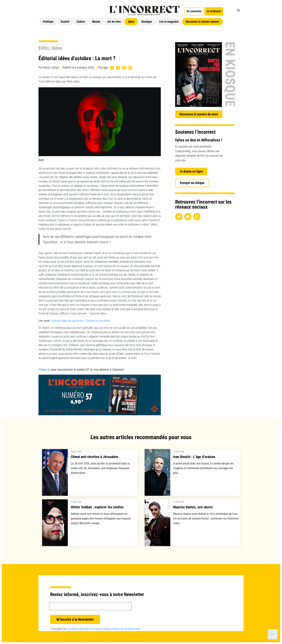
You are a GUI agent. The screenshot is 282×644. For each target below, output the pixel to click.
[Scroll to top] (273, 634)
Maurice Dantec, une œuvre (193, 507)
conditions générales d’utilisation (85, 629)
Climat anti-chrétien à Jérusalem (94, 457)
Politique (48, 22)
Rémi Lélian (51, 67)
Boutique (147, 22)
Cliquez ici (45, 370)
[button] (238, 10)
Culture (81, 22)
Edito (44, 48)
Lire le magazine (169, 22)
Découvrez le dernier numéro (203, 22)
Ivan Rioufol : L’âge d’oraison (194, 457)
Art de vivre (114, 22)
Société (65, 22)
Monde (96, 22)
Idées (131, 22)
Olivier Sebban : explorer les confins (97, 507)
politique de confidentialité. (125, 629)
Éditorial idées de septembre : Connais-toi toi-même (81, 321)
